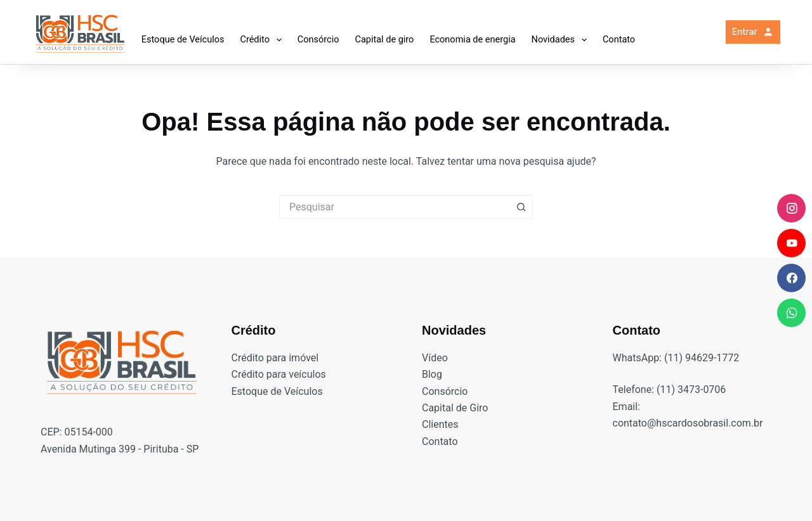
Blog (432, 374)
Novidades (562, 40)
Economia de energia (472, 40)
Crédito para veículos (279, 374)
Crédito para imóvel (275, 358)
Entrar (754, 32)
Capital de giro (384, 40)
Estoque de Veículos (183, 40)
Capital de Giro (455, 408)
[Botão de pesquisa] (521, 207)
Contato (619, 40)
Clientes (440, 424)
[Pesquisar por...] (394, 207)
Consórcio (318, 40)
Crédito (263, 40)
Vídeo (435, 358)
